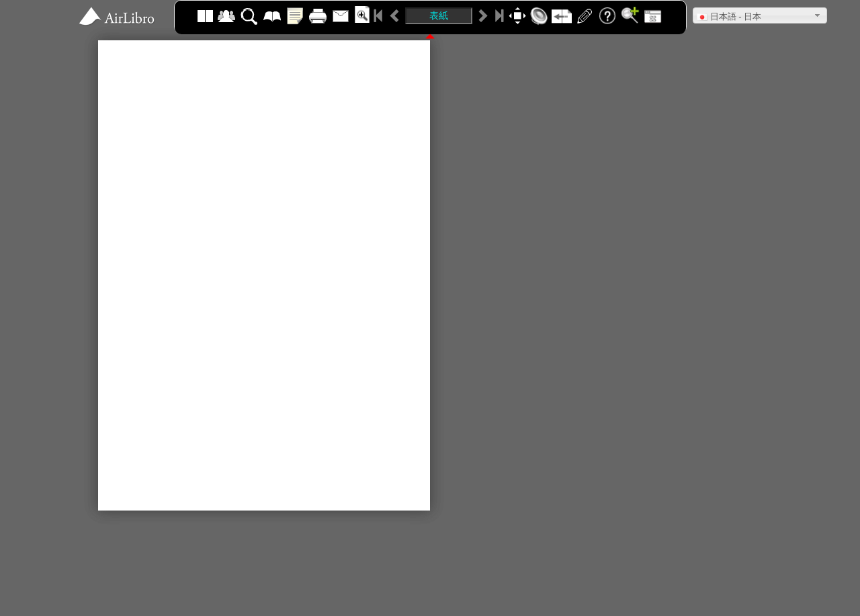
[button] (760, 15)
